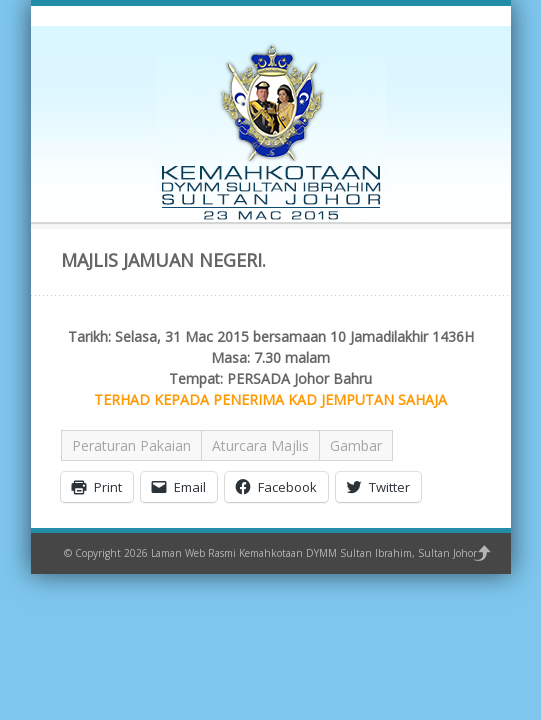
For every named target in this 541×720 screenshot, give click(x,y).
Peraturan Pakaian (131, 445)
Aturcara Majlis (260, 445)
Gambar (356, 445)
